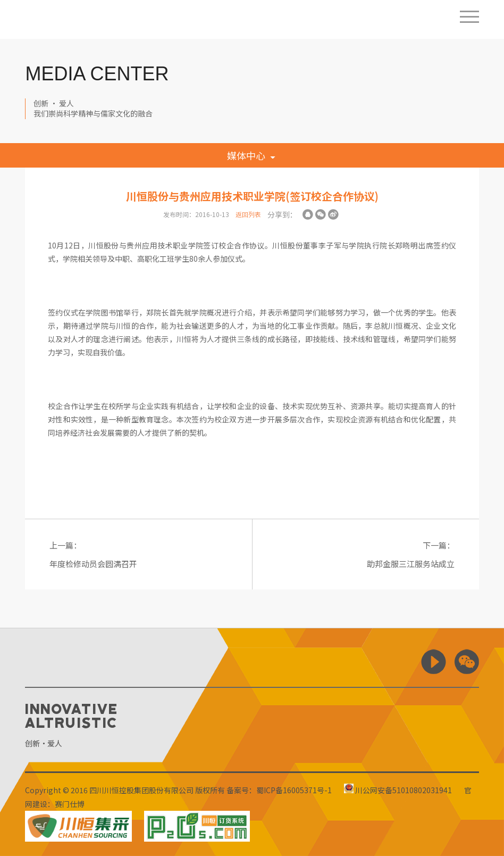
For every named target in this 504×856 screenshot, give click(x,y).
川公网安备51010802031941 (398, 790)
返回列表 (248, 214)
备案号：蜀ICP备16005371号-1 (279, 790)
